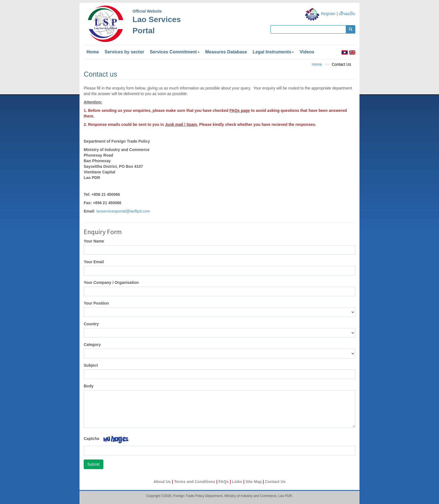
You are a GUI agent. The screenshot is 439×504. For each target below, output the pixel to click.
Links (238, 482)
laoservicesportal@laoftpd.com (123, 211)
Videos (307, 52)
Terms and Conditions (195, 482)
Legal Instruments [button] (273, 52)
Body (89, 386)
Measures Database (226, 52)
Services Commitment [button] (175, 52)
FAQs (224, 482)
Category (92, 345)
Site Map (254, 482)
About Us (163, 482)
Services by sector (124, 52)
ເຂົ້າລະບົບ (347, 14)
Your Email (94, 262)
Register (328, 14)
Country (91, 324)
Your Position (96, 303)
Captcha (91, 439)
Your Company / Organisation (111, 282)
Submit (94, 464)
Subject (91, 365)
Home (93, 52)
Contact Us (275, 482)
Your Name (94, 241)
